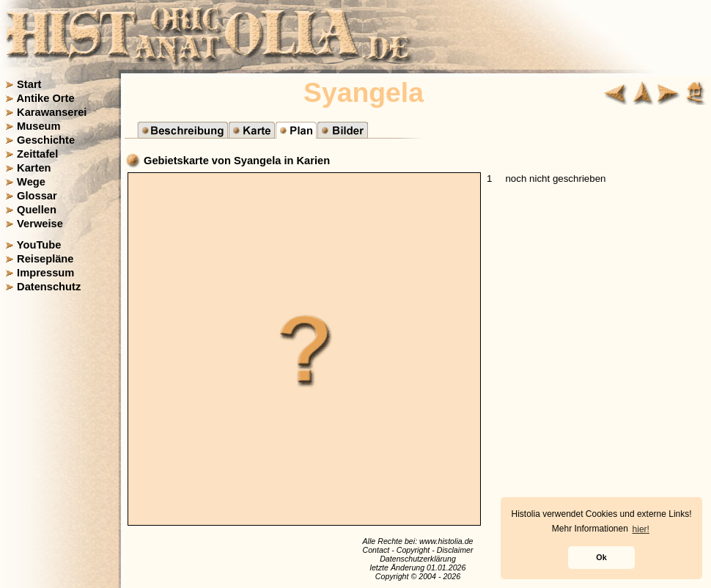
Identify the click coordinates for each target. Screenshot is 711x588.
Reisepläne (45, 259)
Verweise (40, 224)
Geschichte (46, 140)
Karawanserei (52, 112)
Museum (38, 126)
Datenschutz (49, 287)
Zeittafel (37, 154)
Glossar (37, 196)
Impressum (45, 273)
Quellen (37, 210)
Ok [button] (601, 557)
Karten (34, 168)
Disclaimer (455, 550)
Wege (31, 182)
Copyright (413, 550)
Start (29, 84)
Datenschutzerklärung (418, 559)
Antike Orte (46, 98)
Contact (376, 550)
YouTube (39, 245)
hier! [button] (641, 529)
